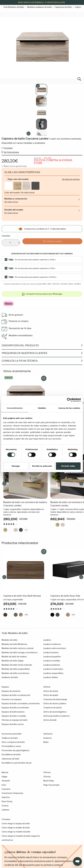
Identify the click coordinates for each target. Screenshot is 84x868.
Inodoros (47, 738)
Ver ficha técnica (11, 152)
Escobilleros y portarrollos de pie (17, 763)
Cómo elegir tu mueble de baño (16, 832)
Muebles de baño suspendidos (16, 669)
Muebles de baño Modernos (14, 644)
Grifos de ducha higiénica (55, 712)
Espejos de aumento (11, 691)
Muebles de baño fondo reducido (17, 665)
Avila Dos (6, 797)
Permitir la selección (42, 466)
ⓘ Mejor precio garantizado (14, 166)
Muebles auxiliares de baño (40, 7)
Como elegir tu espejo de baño (16, 824)
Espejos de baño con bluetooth (16, 695)
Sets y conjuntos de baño (13, 742)
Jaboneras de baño (10, 759)
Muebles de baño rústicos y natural (18, 648)
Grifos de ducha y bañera (55, 704)
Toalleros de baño (10, 738)
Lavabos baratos (51, 653)
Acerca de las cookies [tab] (69, 408)
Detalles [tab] (42, 408)
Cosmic (5, 806)
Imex (4, 785)
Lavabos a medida (52, 661)
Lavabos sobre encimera (55, 648)
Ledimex (6, 810)
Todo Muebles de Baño (14, 7)
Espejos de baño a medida (14, 716)
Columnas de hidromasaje (55, 699)
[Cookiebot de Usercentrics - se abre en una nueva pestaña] (69, 400)
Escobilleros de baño (11, 755)
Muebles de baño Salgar (13, 661)
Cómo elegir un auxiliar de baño (16, 828)
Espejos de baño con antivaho (15, 708)
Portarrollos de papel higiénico (16, 750)
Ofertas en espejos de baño (15, 720)
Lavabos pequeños (52, 657)
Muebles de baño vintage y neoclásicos (20, 653)
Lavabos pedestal (52, 665)
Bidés (46, 742)
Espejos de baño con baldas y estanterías (21, 704)
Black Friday (49, 781)
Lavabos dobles (51, 677)
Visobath (6, 781)
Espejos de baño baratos (13, 712)
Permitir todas (68, 466)
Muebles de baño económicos (15, 673)
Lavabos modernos (52, 644)
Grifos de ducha (51, 691)
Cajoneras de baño (63, 7)
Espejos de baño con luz (13, 724)
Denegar (16, 466)
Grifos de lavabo (51, 695)
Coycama (8, 148)
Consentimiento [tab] (15, 408)
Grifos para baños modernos (57, 716)
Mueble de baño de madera (14, 657)
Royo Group (7, 801)
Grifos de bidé (50, 720)
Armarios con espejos (12, 699)
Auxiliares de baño (10, 677)
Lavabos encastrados (53, 669)
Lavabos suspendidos (53, 673)
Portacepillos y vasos (11, 746)
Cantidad (6, 236)
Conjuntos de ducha (52, 708)
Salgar (4, 777)
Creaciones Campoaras (12, 793)
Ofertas (47, 777)
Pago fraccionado (51, 785)
